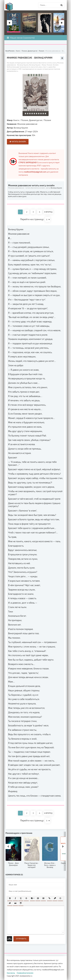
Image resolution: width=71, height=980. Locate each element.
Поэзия (47, 120)
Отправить (21, 939)
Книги (16, 120)
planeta (11, 6)
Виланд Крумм (21, 128)
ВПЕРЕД (48, 212)
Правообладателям (25, 973)
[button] (10, 898)
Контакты (11, 973)
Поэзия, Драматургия (32, 120)
